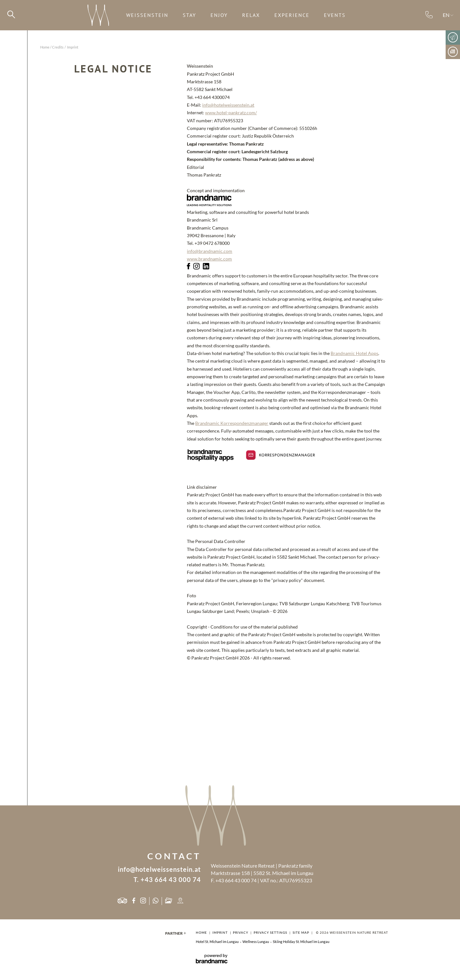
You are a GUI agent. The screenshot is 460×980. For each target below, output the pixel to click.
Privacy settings (271, 932)
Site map (301, 932)
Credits (58, 47)
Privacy (241, 932)
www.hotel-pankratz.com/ (231, 113)
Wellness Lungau (256, 942)
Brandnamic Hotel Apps (354, 353)
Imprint (221, 932)
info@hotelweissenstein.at (228, 105)
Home (45, 47)
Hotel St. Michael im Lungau (217, 942)
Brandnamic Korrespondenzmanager (232, 423)
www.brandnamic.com (209, 259)
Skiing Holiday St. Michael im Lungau (301, 942)
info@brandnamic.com (210, 251)
